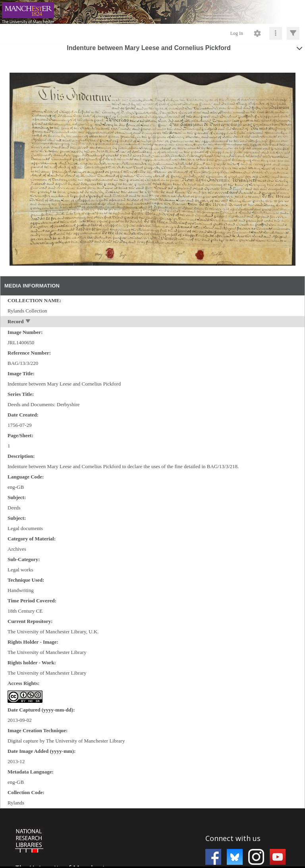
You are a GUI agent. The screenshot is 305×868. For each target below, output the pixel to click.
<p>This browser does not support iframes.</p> (152, 837)
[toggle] (28, 322)
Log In (237, 33)
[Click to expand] (293, 33)
